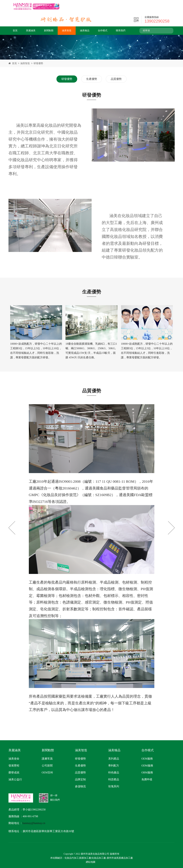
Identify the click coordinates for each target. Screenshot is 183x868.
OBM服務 (147, 772)
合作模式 (103, 31)
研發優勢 (38, 63)
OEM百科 (47, 772)
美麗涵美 (31, 31)
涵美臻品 (85, 31)
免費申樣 (147, 779)
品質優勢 (116, 79)
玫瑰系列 (114, 786)
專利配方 (114, 766)
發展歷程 (14, 766)
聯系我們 (121, 31)
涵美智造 (67, 31)
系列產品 (114, 759)
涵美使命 (14, 759)
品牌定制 (80, 779)
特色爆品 (114, 772)
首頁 (15, 31)
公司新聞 (47, 766)
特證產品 (114, 779)
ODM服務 (147, 766)
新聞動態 (49, 31)
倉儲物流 (80, 786)
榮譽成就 (14, 772)
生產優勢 (92, 79)
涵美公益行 (15, 779)
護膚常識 (47, 759)
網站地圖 (91, 862)
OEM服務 (147, 759)
